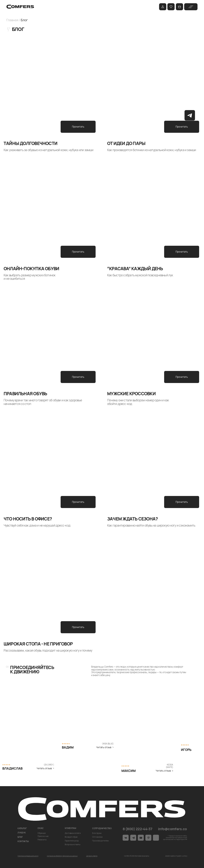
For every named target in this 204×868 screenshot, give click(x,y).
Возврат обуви (71, 837)
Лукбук (22, 833)
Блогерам (97, 833)
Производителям (100, 841)
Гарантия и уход (72, 841)
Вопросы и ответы (73, 844)
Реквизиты (42, 839)
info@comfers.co (172, 829)
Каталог (22, 828)
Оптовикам (97, 837)
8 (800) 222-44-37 (138, 829)
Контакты (23, 841)
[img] (191, 7)
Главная (12, 20)
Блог (20, 837)
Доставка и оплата (73, 833)
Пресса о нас (43, 836)
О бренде (42, 833)
